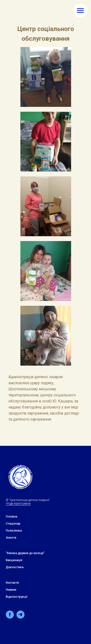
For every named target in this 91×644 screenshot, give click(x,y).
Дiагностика (15, 567)
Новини (11, 590)
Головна (12, 517)
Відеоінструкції (17, 597)
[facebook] (10, 617)
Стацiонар (13, 524)
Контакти (12, 583)
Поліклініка (14, 531)
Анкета (11, 538)
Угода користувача (18, 503)
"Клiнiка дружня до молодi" (25, 553)
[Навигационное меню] (80, 11)
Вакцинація (14, 560)
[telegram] (21, 617)
